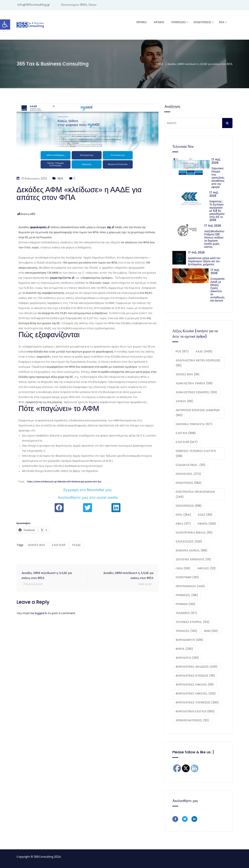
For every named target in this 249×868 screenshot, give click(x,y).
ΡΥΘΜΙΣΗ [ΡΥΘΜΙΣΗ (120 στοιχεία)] (185, 604)
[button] (5, 24)
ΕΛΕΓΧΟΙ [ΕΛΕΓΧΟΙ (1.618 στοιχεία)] (186, 433)
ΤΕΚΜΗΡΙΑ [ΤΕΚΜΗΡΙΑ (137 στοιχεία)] (186, 613)
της (109, 227)
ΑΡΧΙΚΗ (159, 22)
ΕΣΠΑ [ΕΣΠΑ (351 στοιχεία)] (205, 515)
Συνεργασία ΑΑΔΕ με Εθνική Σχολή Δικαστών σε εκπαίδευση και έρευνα (217, 290)
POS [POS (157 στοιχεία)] (182, 351)
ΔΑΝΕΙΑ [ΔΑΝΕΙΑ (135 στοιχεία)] (185, 401)
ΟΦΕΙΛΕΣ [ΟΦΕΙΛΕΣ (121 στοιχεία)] (206, 568)
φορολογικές (38, 227)
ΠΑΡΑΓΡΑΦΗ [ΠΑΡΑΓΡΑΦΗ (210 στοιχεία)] (187, 577)
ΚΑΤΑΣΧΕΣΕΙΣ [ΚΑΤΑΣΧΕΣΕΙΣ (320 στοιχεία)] (189, 541)
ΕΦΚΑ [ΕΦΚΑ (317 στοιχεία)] (183, 524)
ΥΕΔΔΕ (76, 545)
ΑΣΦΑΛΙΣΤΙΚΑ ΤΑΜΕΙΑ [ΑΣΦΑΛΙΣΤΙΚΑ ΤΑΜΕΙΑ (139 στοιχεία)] (194, 383)
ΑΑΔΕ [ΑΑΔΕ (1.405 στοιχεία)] (204, 351)
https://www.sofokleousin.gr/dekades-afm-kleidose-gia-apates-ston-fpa (64, 482)
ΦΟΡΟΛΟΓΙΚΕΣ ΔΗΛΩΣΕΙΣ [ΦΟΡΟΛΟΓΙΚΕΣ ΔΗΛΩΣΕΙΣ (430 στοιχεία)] (197, 667)
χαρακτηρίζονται (60, 278)
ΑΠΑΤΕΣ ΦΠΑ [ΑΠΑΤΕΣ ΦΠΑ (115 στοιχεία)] (188, 374)
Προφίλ (142, 22)
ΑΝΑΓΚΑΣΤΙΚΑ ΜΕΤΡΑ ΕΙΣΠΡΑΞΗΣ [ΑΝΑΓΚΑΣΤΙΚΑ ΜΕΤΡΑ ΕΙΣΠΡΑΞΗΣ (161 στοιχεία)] (198, 363)
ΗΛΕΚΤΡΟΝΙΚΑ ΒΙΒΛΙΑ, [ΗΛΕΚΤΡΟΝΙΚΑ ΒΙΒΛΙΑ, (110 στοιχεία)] (194, 533)
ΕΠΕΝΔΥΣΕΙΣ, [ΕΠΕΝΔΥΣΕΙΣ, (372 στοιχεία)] (188, 474)
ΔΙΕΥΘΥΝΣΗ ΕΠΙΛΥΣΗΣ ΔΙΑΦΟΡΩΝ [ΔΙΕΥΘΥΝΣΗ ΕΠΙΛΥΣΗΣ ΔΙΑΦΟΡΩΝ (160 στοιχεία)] (198, 413)
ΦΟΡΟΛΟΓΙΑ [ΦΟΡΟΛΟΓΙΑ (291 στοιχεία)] (187, 658)
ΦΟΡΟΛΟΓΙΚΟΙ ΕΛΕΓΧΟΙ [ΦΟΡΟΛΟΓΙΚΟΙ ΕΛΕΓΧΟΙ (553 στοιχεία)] (195, 711)
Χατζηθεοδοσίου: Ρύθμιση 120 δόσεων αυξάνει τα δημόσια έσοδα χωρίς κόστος (214, 239)
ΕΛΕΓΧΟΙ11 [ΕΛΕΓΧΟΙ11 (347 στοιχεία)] (187, 442)
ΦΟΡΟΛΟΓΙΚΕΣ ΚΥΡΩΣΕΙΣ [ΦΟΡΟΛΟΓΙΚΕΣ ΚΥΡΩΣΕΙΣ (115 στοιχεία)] (195, 676)
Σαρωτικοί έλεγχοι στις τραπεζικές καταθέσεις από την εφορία (218, 178)
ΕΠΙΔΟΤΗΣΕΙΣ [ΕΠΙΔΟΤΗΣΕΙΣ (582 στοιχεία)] (189, 483)
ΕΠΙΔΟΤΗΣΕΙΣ (202, 22)
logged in (41, 613)
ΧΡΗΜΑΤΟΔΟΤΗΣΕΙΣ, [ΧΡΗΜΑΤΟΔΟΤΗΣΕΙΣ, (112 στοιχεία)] (192, 720)
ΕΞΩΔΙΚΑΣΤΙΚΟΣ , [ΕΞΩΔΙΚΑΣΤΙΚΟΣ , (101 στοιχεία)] (191, 465)
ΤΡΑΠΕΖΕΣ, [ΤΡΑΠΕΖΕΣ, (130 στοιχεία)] (186, 631)
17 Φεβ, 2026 (216, 161)
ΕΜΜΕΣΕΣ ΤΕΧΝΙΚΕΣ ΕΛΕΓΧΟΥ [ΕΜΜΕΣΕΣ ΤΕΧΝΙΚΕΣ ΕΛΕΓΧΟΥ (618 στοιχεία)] (196, 453)
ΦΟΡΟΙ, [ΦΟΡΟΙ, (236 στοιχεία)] (184, 649)
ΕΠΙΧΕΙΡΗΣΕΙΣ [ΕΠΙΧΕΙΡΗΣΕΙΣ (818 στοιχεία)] (189, 506)
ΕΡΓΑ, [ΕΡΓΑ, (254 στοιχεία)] (183, 515)
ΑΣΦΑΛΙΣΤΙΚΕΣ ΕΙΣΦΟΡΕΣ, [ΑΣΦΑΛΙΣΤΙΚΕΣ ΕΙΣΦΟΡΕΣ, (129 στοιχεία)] (196, 392)
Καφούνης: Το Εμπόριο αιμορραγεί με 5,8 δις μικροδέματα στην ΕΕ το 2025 (217, 211)
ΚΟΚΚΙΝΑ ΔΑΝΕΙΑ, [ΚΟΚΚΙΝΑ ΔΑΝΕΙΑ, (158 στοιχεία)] (192, 550)
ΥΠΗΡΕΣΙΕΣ (178, 22)
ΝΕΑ (222, 22)
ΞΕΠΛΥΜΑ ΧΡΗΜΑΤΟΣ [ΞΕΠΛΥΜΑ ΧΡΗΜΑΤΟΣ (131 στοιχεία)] (193, 559)
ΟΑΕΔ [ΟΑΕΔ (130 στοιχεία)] (183, 568)
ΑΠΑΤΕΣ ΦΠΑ (36, 545)
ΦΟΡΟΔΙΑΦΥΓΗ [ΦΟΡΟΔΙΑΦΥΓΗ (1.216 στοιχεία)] (189, 640)
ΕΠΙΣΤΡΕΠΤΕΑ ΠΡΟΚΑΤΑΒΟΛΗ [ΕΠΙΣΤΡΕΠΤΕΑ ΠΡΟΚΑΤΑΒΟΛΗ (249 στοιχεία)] (195, 494)
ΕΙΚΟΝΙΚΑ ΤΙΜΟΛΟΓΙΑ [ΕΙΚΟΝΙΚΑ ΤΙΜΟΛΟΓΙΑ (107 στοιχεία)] (194, 424)
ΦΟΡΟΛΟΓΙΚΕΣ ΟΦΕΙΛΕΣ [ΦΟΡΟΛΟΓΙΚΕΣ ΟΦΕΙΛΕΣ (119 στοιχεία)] (195, 685)
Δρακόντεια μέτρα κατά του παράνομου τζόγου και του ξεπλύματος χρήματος (204, 261)
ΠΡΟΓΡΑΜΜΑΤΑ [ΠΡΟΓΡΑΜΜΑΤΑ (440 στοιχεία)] (190, 586)
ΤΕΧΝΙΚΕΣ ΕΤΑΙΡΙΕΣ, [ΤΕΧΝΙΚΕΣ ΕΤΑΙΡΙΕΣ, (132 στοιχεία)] (193, 622)
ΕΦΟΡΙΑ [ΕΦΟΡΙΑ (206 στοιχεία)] (207, 524)
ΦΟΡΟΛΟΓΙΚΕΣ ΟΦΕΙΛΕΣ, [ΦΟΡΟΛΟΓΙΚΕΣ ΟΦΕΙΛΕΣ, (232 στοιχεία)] (196, 693)
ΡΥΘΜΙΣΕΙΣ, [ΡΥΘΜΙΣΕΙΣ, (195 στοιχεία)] (187, 595)
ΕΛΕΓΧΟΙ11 (59, 545)
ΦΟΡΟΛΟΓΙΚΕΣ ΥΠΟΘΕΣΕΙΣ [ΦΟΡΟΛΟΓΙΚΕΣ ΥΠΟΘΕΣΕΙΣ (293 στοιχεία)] (197, 702)
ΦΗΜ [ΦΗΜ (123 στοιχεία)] (211, 631)
